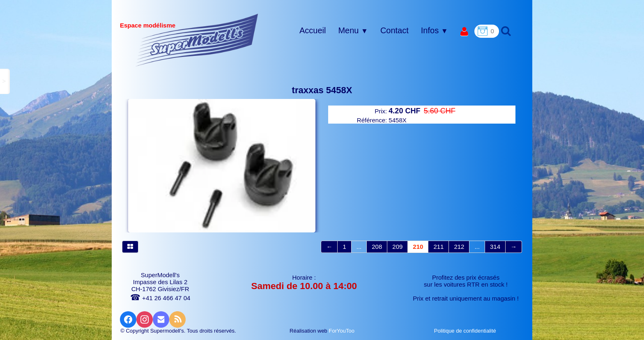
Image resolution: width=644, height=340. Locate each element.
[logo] (197, 40)
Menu (353, 30)
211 (438, 247)
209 (397, 247)
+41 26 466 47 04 (160, 298)
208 (377, 247)
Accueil (313, 30)
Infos (435, 30)
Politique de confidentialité (466, 331)
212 (459, 247)
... (359, 247)
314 (495, 247)
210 (418, 247)
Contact (394, 30)
